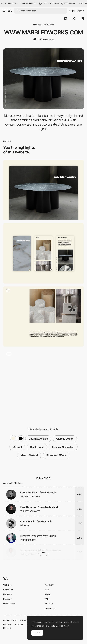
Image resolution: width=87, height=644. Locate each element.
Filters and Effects (56, 455)
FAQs (47, 599)
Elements (7, 594)
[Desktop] (43, 190)
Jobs (47, 590)
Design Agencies (38, 439)
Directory (8, 599)
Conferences (9, 604)
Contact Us (50, 608)
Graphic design (65, 439)
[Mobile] (43, 253)
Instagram (19, 624)
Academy (49, 585)
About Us (49, 604)
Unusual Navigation (63, 447)
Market (48, 594)
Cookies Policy (10, 620)
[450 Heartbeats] (44, 39)
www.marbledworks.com (44, 32)
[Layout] (43, 317)
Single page (37, 447)
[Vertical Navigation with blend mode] (43, 380)
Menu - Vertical (29, 455)
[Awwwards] (10, 11)
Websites (7, 585)
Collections (8, 590)
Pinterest (7, 628)
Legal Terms (24, 620)
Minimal (17, 447)
